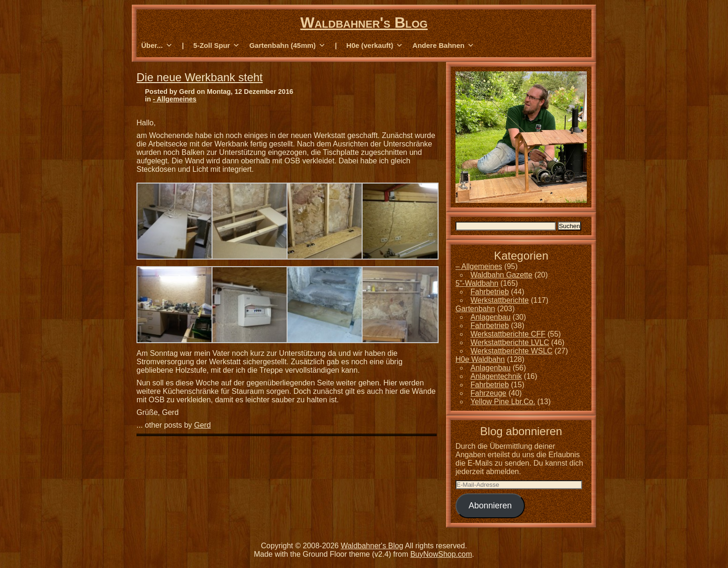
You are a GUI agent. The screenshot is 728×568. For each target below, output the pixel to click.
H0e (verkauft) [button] (375, 46)
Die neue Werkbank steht (200, 77)
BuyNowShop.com (441, 554)
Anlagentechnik (496, 376)
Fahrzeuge (489, 393)
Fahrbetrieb (490, 292)
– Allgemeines (479, 266)
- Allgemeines (175, 99)
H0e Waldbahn (480, 359)
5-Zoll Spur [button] (216, 46)
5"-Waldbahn (477, 283)
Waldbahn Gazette (501, 275)
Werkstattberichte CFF (508, 334)
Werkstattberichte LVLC (510, 342)
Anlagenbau (490, 317)
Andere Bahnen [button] (443, 46)
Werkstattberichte (500, 300)
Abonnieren (490, 506)
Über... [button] (157, 46)
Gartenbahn (475, 309)
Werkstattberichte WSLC (512, 351)
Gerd (203, 425)
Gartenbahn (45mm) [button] (287, 46)
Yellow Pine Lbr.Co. (503, 402)
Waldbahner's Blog (364, 23)
